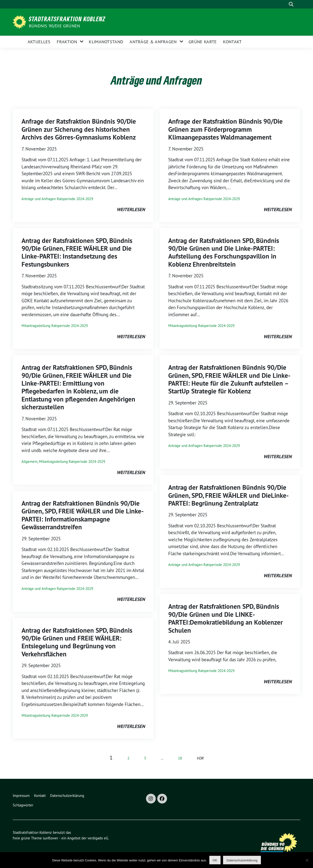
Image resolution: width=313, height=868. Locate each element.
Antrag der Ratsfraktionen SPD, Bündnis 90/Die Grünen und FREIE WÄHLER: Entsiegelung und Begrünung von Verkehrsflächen (77, 642)
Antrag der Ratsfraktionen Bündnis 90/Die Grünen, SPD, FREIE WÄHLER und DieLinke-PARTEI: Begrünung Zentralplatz (229, 495)
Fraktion (67, 42)
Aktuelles (39, 42)
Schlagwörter (23, 805)
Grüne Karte (203, 42)
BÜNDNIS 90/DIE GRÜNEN (54, 26)
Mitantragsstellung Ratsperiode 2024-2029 (55, 326)
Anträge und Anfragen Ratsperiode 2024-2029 (57, 199)
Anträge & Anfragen (153, 42)
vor (200, 758)
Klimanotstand (106, 42)
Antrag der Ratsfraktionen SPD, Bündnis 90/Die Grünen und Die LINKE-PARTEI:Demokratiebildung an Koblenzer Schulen (225, 618)
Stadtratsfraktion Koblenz (67, 19)
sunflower (50, 838)
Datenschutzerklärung (67, 796)
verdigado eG (98, 838)
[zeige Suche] (291, 4)
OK (215, 860)
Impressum (21, 796)
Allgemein (29, 461)
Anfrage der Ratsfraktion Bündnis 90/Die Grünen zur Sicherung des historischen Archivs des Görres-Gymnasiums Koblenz (79, 129)
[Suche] (283, 4)
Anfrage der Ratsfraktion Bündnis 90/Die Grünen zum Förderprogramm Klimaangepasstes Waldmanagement (225, 129)
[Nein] (307, 860)
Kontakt (232, 42)
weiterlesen (131, 210)
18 (180, 758)
